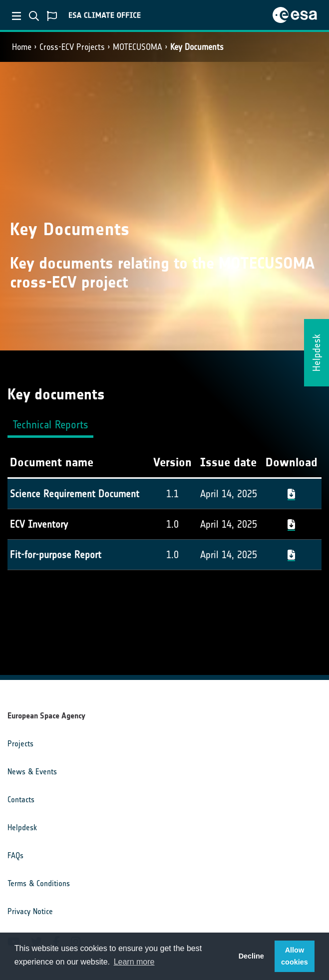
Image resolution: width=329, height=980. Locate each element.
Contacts (21, 800)
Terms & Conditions (39, 883)
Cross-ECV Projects (72, 47)
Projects (20, 744)
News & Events (32, 772)
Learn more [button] (134, 962)
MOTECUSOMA (138, 47)
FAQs (15, 855)
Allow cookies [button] (295, 956)
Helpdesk (22, 827)
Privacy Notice (30, 911)
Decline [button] (251, 956)
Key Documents (197, 47)
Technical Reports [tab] (50, 425)
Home (22, 47)
